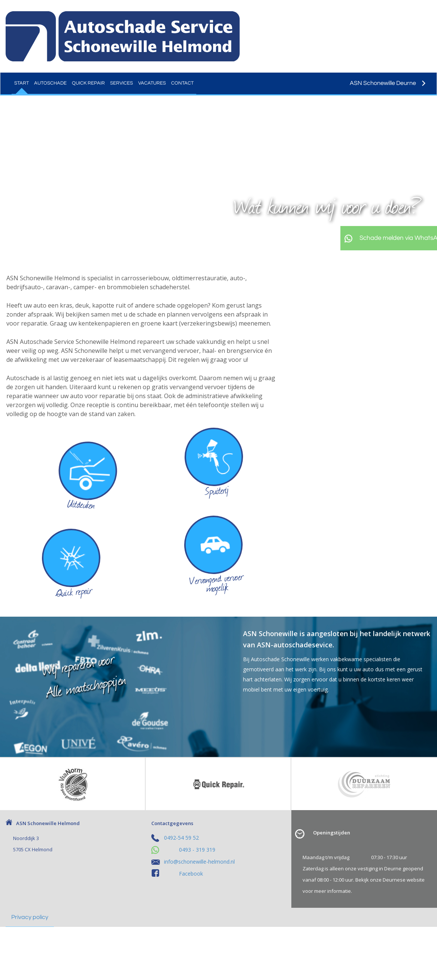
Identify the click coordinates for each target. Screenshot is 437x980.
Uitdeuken (81, 504)
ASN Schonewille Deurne (388, 83)
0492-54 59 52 (181, 838)
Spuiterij (217, 490)
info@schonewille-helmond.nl (199, 862)
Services (122, 83)
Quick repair (74, 591)
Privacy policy (30, 917)
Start (22, 83)
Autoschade (50, 83)
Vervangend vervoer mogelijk (216, 583)
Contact (182, 83)
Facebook (191, 874)
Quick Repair (88, 83)
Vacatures (152, 83)
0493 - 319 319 (197, 850)
